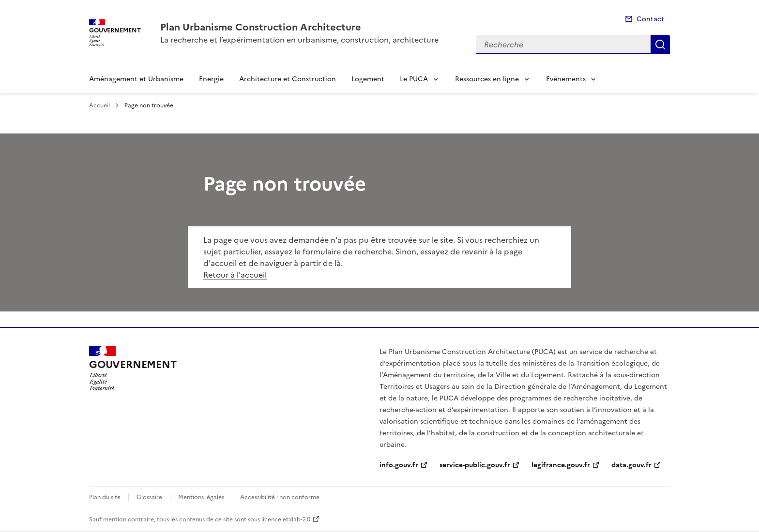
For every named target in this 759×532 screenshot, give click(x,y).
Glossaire (149, 497)
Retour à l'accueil (235, 275)
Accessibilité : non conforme (280, 497)
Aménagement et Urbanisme (136, 79)
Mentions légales (201, 497)
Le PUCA (414, 79)
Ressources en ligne (487, 79)
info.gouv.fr (399, 465)
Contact (650, 19)
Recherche (660, 44)
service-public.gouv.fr (475, 465)
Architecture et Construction (288, 79)
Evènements (566, 79)
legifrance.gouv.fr (561, 465)
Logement (368, 79)
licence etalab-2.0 (286, 519)
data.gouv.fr (631, 465)
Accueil (99, 105)
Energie (211, 79)
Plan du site (105, 497)
